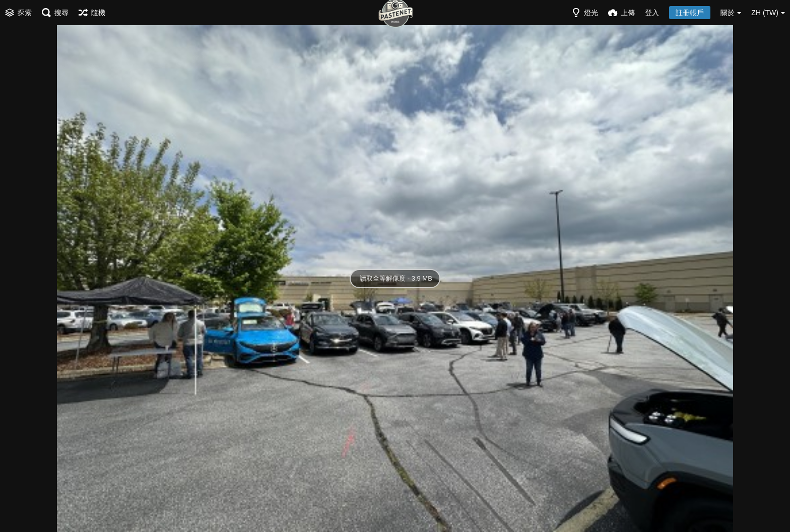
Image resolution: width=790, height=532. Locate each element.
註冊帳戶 (690, 13)
